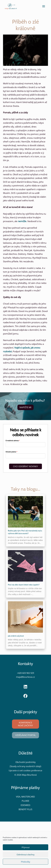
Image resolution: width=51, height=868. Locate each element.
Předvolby (26, 862)
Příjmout (26, 847)
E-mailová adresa (12, 441)
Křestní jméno (11, 452)
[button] (44, 6)
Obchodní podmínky (26, 762)
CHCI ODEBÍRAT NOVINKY (26, 466)
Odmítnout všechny (26, 855)
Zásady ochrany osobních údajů (25, 766)
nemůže (22, 221)
